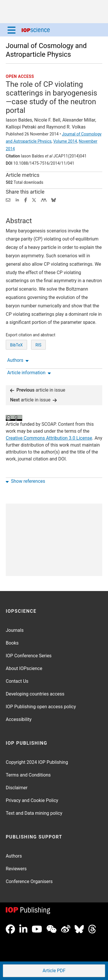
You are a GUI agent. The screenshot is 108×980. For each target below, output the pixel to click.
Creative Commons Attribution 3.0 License (49, 438)
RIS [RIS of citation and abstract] (38, 345)
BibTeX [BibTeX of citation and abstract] (16, 345)
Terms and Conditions (28, 775)
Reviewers (16, 869)
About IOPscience (24, 668)
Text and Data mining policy (34, 813)
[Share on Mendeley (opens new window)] (44, 200)
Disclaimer (17, 788)
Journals (15, 630)
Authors (14, 856)
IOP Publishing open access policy (41, 707)
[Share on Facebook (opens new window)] (26, 200)
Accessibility (19, 719)
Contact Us (17, 681)
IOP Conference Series (29, 656)
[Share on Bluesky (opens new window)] (54, 200)
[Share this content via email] (8, 200)
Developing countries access (35, 694)
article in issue (38, 390)
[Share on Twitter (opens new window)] (34, 200)
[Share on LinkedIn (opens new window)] (17, 200)
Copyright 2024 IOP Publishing (37, 762)
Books (12, 643)
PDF (54, 971)
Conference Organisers (29, 881)
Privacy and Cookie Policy (32, 800)
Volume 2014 (65, 141)
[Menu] (12, 30)
